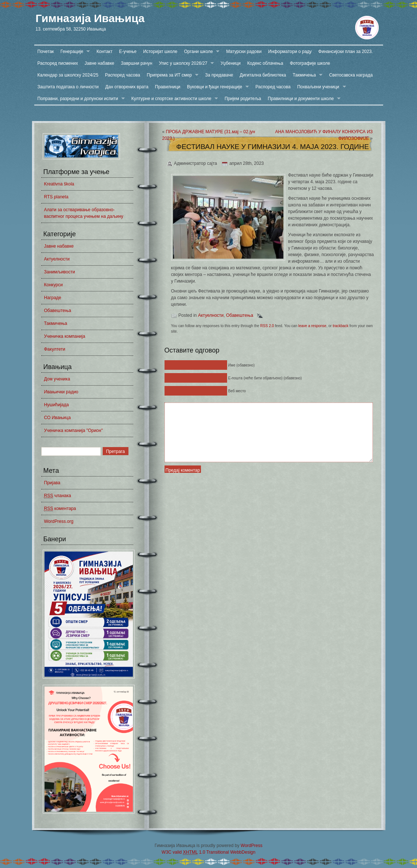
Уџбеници (231, 63)
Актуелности (57, 259)
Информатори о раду (290, 52)
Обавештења (58, 311)
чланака (58, 496)
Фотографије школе (310, 63)
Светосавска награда (351, 75)
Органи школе (200, 52)
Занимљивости (60, 272)
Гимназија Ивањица (90, 18)
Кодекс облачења (265, 63)
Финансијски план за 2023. (346, 52)
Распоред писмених (58, 63)
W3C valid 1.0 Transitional (195, 852)
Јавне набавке (100, 63)
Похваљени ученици (320, 87)
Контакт (104, 52)
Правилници (168, 87)
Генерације (73, 52)
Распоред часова (123, 75)
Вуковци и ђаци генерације (216, 87)
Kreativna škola (59, 184)
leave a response (312, 326)
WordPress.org (59, 521)
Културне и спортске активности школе (173, 99)
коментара (60, 509)
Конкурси (54, 285)
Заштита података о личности (68, 87)
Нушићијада (56, 405)
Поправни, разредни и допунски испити (79, 99)
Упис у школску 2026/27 (185, 63)
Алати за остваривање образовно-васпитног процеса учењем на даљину (84, 213)
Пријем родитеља (243, 99)
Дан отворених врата (127, 87)
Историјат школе (160, 52)
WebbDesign (243, 852)
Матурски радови (244, 52)
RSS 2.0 (267, 326)
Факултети (55, 349)
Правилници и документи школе (303, 99)
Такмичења (306, 75)
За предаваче (219, 75)
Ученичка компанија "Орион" (74, 431)
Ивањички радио (61, 392)
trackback (341, 326)
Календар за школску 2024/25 (68, 75)
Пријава (52, 483)
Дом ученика (57, 379)
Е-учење (128, 52)
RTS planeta (56, 197)
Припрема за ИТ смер (171, 75)
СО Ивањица (58, 418)
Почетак (46, 52)
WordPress (252, 846)
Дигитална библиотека (263, 75)
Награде (53, 298)
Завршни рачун (137, 63)
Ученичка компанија (65, 336)
